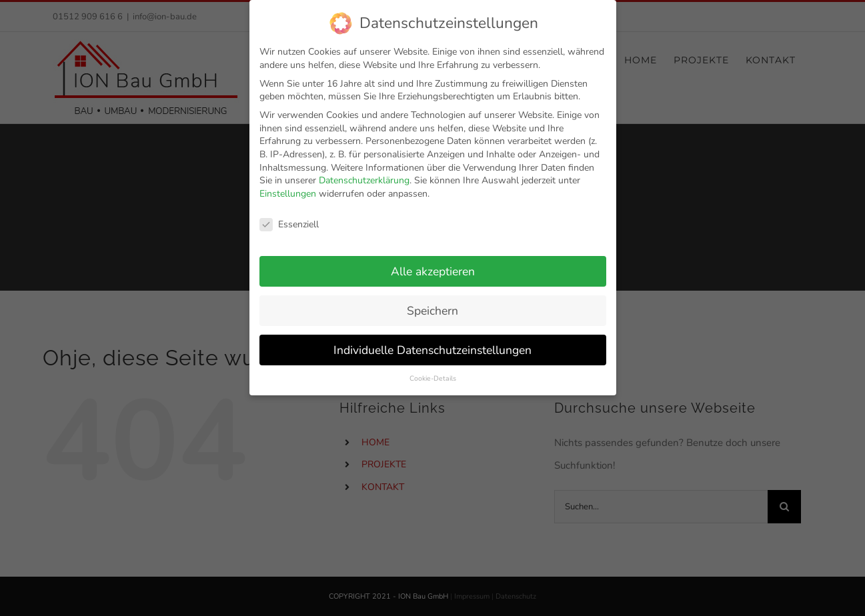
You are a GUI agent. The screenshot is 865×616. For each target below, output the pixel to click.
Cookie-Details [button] (433, 370)
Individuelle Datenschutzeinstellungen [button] (432, 341)
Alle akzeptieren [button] (433, 263)
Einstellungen (288, 186)
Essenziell (289, 216)
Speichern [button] (432, 303)
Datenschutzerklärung (364, 172)
